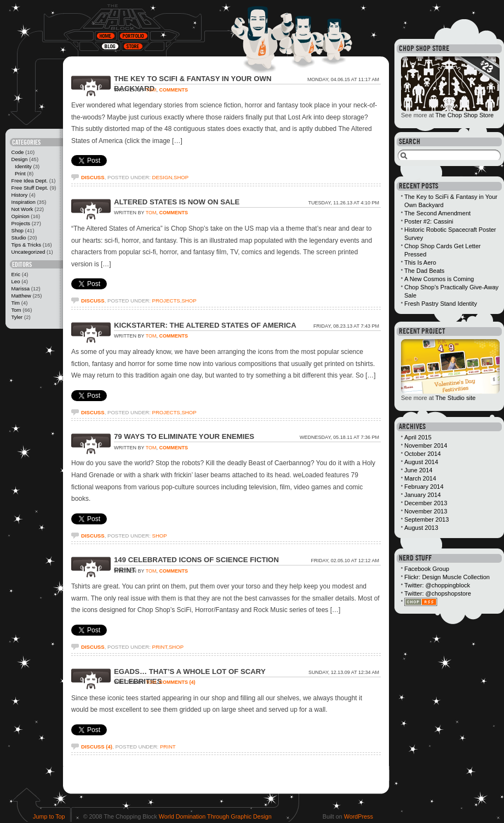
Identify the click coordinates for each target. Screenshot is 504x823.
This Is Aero (420, 262)
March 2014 (420, 478)
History (19, 195)
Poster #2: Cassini (429, 221)
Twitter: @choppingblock (437, 585)
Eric (16, 274)
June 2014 (418, 470)
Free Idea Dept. (29, 181)
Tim (15, 303)
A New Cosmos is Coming (439, 279)
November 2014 (426, 445)
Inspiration (23, 202)
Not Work (22, 209)
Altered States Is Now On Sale (177, 202)
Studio (18, 238)
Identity (23, 166)
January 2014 (423, 495)
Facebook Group (427, 569)
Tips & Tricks (26, 245)
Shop (17, 230)
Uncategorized (28, 252)
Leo (15, 281)
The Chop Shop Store (465, 115)
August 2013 (421, 528)
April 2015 (418, 437)
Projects (21, 223)
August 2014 (421, 462)
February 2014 (424, 487)
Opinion (20, 216)
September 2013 (426, 519)
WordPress (359, 816)
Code (17, 152)
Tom (16, 310)
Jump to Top (49, 816)
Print (20, 173)
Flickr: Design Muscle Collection (447, 577)
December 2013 (426, 503)
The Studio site (456, 398)
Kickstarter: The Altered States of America (205, 325)
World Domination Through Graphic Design (215, 816)
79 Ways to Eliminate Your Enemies (184, 436)
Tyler (17, 317)
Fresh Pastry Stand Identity (441, 304)
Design (19, 159)
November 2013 (426, 511)
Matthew (21, 296)
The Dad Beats (424, 271)
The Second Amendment (437, 213)
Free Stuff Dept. (30, 188)
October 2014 (423, 454)
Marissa (20, 288)
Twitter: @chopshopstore (438, 593)
